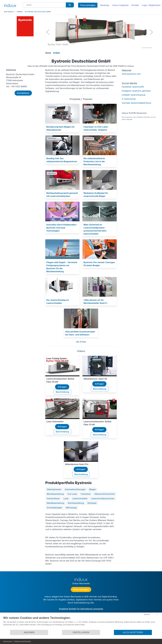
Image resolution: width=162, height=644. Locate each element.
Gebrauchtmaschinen (105, 494)
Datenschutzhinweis (23, 641)
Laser (66, 498)
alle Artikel (81, 342)
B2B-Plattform (9, 12)
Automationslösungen (75, 489)
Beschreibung (62, 392)
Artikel (56, 53)
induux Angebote (120, 5)
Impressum (8, 641)
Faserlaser (86, 494)
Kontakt (135, 5)
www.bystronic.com (131, 74)
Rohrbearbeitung (76, 503)
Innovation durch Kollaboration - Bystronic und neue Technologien (62, 228)
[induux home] (10, 5)
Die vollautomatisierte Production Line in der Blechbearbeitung (94, 161)
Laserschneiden (80, 498)
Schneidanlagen (54, 508)
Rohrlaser (92, 503)
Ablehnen (29, 632)
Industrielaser (53, 498)
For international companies (90, 609)
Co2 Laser (72, 494)
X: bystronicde (129, 99)
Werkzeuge (71, 508)
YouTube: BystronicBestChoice (136, 103)
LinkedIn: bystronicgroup (134, 95)
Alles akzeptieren (133, 632)
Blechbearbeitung (55, 494)
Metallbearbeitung (55, 503)
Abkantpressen (54, 489)
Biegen (93, 489)
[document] (81, 623)
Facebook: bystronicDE (133, 87)
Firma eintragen (88, 5)
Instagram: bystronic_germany (136, 91)
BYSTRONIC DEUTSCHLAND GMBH (38, 12)
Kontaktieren (23, 93)
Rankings (105, 5)
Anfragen (62, 387)
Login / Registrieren (151, 5)
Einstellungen (81, 632)
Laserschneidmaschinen (103, 498)
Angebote (63, 609)
